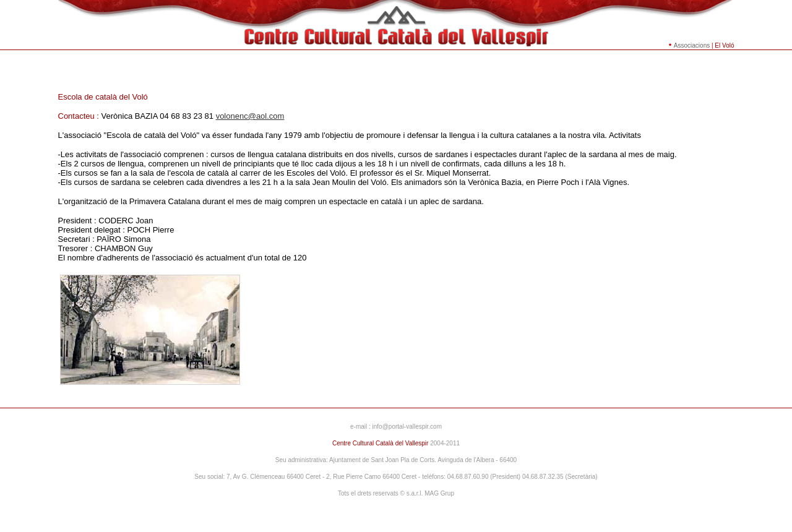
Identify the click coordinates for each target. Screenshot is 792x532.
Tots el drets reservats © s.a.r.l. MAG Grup (396, 493)
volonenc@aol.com (250, 116)
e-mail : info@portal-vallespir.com (396, 427)
